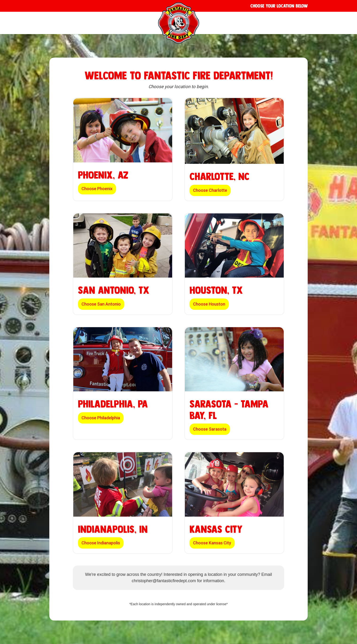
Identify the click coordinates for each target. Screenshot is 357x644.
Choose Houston (209, 304)
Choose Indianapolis (101, 543)
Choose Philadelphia (101, 418)
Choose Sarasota (210, 429)
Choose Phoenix (97, 189)
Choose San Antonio (101, 304)
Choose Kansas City (212, 543)
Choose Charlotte (210, 190)
